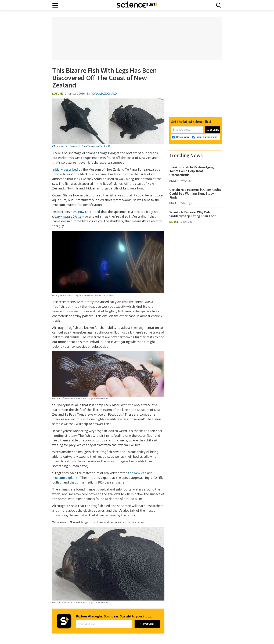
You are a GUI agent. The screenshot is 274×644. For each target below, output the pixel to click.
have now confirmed (85, 212)
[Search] (219, 5)
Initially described (65, 169)
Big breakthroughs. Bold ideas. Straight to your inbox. (114, 616)
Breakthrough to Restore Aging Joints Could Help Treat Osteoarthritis (191, 171)
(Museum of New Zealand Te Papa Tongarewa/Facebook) (81, 146)
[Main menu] (55, 5)
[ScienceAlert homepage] (137, 5)
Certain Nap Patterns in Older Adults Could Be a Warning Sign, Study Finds (195, 193)
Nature (57, 94)
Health (174, 181)
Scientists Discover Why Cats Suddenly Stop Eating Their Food (193, 214)
